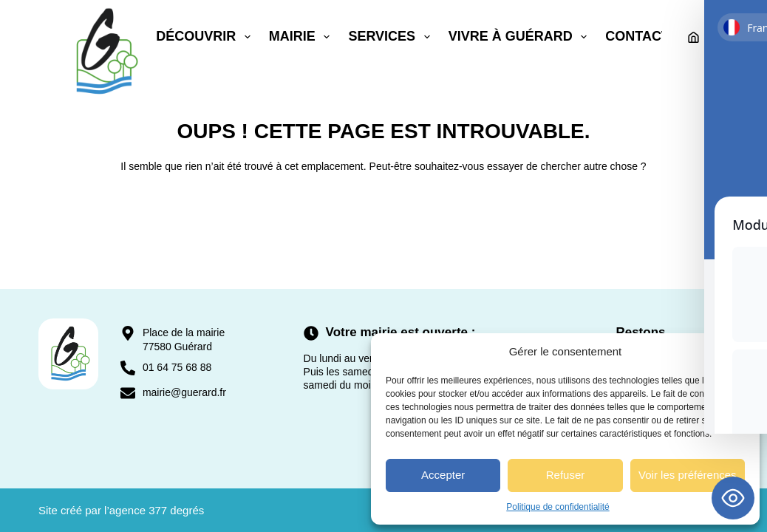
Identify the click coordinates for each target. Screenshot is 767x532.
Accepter (443, 475)
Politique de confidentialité (558, 507)
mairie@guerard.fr (184, 392)
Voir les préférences (688, 475)
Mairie (303, 37)
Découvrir (206, 37)
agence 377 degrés (157, 510)
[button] (737, 352)
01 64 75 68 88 (177, 367)
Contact (637, 36)
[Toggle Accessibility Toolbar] (733, 498)
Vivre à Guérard (521, 37)
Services (392, 37)
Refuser (566, 475)
